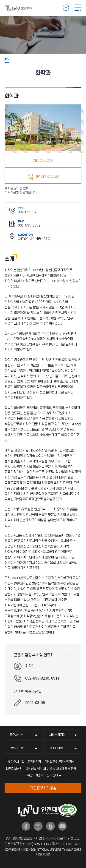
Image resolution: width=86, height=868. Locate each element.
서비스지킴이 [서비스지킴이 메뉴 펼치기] (57, 735)
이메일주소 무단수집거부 (59, 762)
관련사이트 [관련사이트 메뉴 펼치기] (16, 748)
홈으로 (7, 60)
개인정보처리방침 (43, 788)
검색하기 (66, 8)
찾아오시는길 (16, 762)
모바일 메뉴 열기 (78, 8)
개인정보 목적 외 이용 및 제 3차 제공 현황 (51, 769)
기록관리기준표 (34, 775)
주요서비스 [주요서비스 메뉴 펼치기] (16, 735)
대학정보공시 (14, 769)
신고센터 (52, 775)
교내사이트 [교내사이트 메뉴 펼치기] (56, 748)
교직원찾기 (34, 762)
